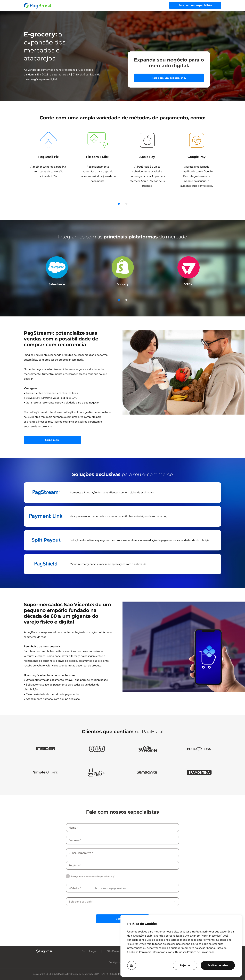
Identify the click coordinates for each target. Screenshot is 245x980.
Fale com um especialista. (169, 78)
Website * (75, 888)
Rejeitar (185, 965)
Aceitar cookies (218, 965)
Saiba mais (52, 440)
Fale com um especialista (195, 5)
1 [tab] (119, 204)
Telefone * (75, 865)
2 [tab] (126, 204)
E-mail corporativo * (81, 853)
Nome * (73, 828)
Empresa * (75, 840)
